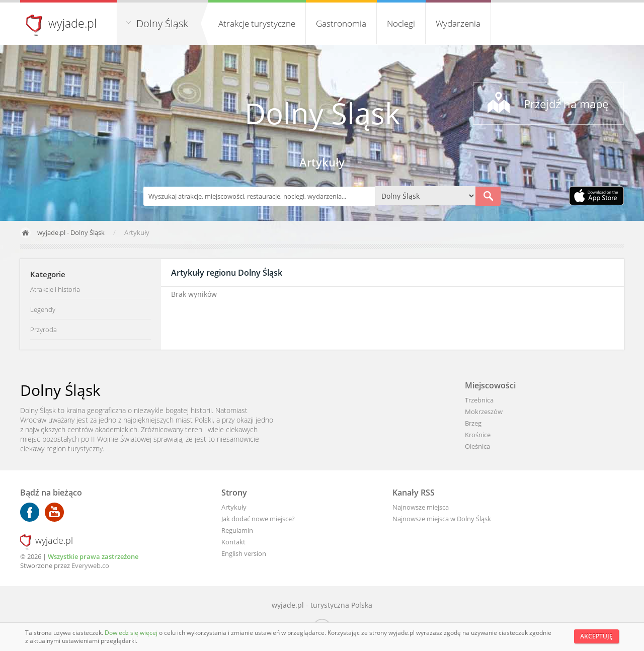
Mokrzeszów (484, 412)
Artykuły (234, 507)
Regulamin (237, 530)
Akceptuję (596, 636)
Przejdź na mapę (566, 104)
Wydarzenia (458, 23)
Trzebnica (479, 400)
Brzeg (473, 423)
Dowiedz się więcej (132, 633)
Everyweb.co (90, 565)
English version (244, 553)
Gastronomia (341, 23)
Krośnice (478, 435)
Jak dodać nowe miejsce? (258, 519)
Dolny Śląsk (162, 23)
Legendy (43, 309)
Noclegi (401, 23)
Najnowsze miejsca (421, 507)
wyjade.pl (72, 23)
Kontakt (233, 542)
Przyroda (44, 330)
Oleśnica (477, 446)
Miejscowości (490, 385)
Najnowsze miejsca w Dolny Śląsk (442, 519)
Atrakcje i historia (55, 289)
